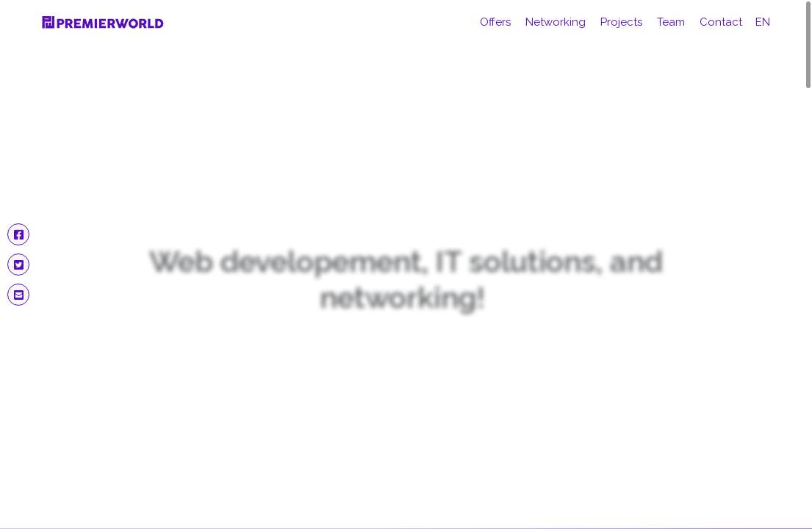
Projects (621, 22)
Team (671, 22)
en (763, 22)
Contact (721, 22)
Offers (495, 22)
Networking (556, 22)
